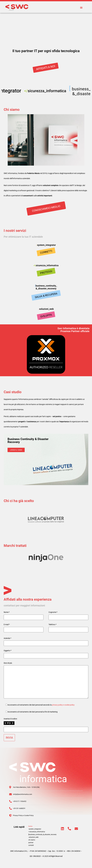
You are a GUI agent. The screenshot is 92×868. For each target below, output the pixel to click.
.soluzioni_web (33, 837)
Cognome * (53, 612)
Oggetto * (8, 651)
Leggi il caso (16, 450)
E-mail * (7, 624)
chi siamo (32, 840)
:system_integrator (35, 829)
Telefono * (53, 624)
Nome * (7, 612)
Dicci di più (8, 663)
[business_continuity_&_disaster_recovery (42, 835)
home (30, 826)
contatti (31, 845)
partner (31, 843)
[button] (81, 8)
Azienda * (7, 638)
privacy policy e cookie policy (63, 705)
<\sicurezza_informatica (37, 832)
